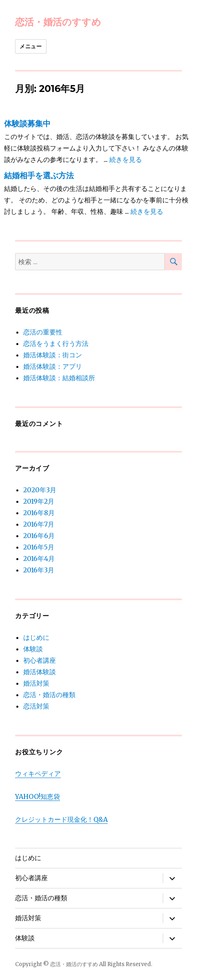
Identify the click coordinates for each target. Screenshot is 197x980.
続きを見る (126, 159)
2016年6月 (39, 536)
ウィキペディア (38, 774)
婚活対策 (36, 683)
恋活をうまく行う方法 (56, 343)
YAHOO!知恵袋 (38, 796)
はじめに (36, 637)
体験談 (33, 649)
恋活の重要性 (43, 332)
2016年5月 (39, 547)
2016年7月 (39, 524)
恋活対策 (36, 706)
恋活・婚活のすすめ (58, 22)
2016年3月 (39, 570)
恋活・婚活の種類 (49, 695)
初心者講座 (40, 660)
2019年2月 (39, 501)
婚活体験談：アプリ (53, 366)
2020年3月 (40, 490)
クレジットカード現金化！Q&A (61, 819)
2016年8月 (39, 513)
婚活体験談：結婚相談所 (59, 378)
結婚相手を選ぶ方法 (39, 176)
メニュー (31, 46)
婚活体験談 (40, 672)
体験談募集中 (27, 124)
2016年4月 (39, 558)
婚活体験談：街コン (53, 355)
